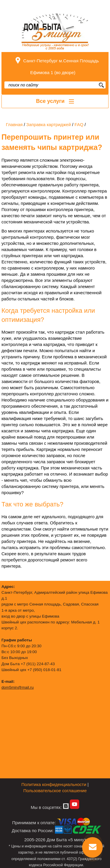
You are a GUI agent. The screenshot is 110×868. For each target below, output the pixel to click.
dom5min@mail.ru (18, 687)
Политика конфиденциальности (54, 784)
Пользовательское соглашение (55, 791)
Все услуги (55, 101)
